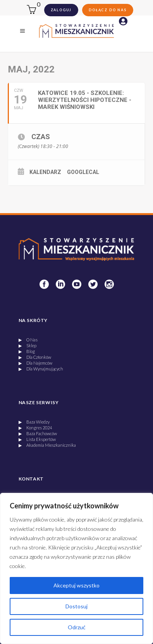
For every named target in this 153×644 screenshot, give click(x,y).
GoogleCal (83, 172)
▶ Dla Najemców (35, 363)
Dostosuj (76, 606)
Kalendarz (45, 172)
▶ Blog (27, 351)
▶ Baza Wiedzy (34, 422)
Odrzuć (77, 627)
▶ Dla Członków (35, 357)
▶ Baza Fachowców (38, 433)
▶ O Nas (28, 340)
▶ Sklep (28, 345)
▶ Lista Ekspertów (37, 439)
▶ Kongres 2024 (35, 428)
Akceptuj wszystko (76, 585)
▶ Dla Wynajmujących (41, 369)
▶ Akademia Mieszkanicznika (47, 445)
